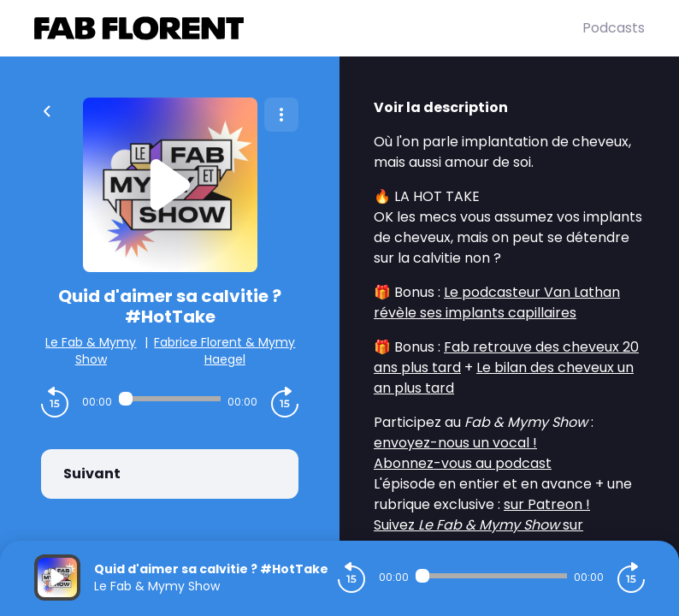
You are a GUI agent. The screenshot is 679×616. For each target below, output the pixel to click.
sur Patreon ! (547, 504)
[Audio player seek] (170, 399)
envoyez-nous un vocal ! (455, 443)
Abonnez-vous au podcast (463, 463)
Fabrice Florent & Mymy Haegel (224, 351)
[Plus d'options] (281, 115)
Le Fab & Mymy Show (91, 351)
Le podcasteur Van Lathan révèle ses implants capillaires (497, 302)
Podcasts (614, 28)
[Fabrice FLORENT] (308, 28)
